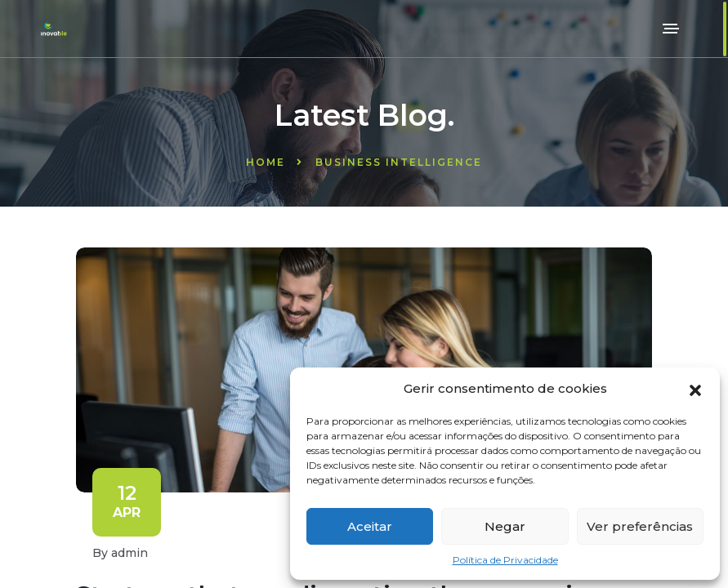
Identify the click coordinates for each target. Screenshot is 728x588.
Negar (505, 526)
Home (266, 162)
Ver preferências (640, 526)
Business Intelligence (399, 162)
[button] (695, 389)
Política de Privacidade (505, 560)
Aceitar (370, 526)
